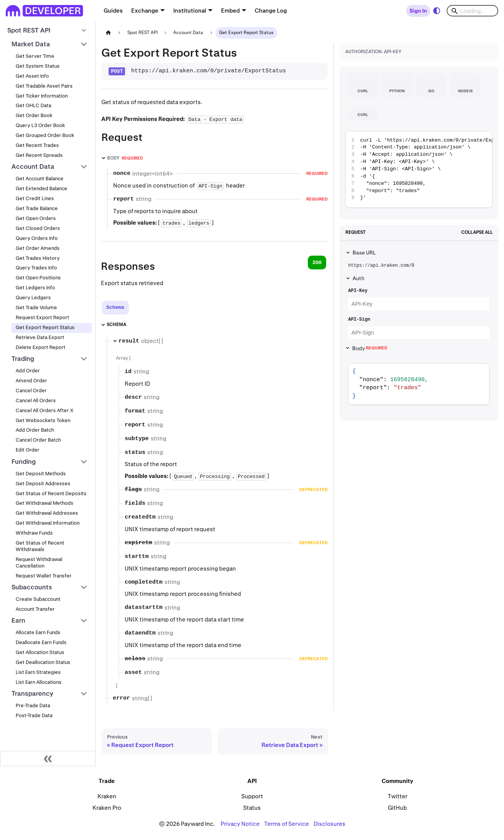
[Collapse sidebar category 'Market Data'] (84, 44)
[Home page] (108, 33)
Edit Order (28, 450)
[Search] (472, 11)
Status (252, 808)
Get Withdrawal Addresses (47, 513)
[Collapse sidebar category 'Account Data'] (84, 167)
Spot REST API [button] (29, 30)
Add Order (28, 371)
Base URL (364, 253)
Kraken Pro (107, 808)
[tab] (115, 307)
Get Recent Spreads (39, 155)
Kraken (107, 796)
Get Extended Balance (41, 188)
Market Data (31, 44)
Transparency (32, 693)
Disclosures (329, 824)
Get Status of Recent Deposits (51, 493)
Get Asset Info (32, 76)
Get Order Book (34, 115)
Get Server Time (35, 56)
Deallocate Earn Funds (41, 642)
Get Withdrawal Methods (45, 503)
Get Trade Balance (37, 208)
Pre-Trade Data (33, 705)
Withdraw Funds (34, 533)
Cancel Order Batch (38, 440)
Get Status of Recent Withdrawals (40, 546)
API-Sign (359, 320)
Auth (358, 278)
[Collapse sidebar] (48, 758)
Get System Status (38, 66)
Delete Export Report (41, 347)
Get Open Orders (36, 218)
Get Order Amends (38, 248)
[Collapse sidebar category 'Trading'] (84, 359)
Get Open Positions (38, 278)
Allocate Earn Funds (38, 632)
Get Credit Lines (35, 198)
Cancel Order (31, 391)
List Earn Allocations (39, 682)
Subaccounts (32, 587)
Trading (23, 359)
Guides (113, 11)
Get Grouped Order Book (45, 135)
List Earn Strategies (38, 672)
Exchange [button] (145, 11)
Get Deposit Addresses (43, 484)
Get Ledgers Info (35, 288)
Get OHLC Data (33, 105)
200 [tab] (317, 262)
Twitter (398, 796)
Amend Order (31, 381)
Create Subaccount (38, 599)
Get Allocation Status (40, 652)
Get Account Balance (40, 179)
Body (370, 348)
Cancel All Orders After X (45, 410)
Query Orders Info (37, 238)
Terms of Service (287, 824)
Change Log (271, 11)
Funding (24, 462)
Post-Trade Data (34, 715)
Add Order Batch (35, 430)
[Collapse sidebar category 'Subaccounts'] (84, 587)
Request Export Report (42, 317)
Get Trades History (38, 258)
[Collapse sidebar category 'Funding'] (84, 462)
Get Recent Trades (37, 145)
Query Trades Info (36, 268)
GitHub (397, 808)
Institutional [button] (190, 11)
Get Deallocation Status (43, 662)
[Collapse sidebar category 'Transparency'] (84, 694)
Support (252, 796)
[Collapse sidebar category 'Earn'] (84, 621)
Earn (18, 620)
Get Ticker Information (42, 96)
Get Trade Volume (36, 307)
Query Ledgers (33, 298)
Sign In (418, 11)
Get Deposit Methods (41, 474)
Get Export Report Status (45, 327)
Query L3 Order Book (40, 125)
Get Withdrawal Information (48, 523)
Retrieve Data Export (40, 337)
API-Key (358, 291)
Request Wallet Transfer (44, 576)
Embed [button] (230, 11)
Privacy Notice (240, 824)
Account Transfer (35, 609)
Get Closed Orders (38, 228)
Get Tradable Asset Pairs (44, 86)
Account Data (33, 166)
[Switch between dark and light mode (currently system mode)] (437, 11)
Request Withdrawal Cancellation (39, 563)
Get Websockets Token (43, 420)
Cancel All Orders (36, 400)
